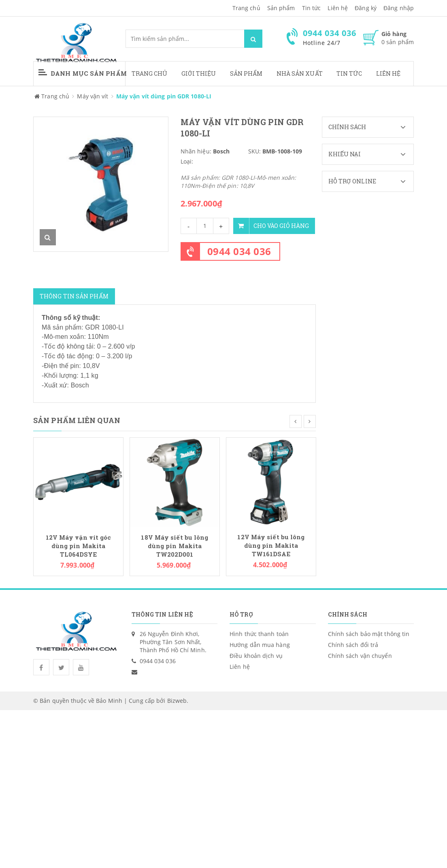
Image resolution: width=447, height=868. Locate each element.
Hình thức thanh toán (259, 634)
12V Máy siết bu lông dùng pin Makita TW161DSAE (271, 546)
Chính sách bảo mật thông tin (369, 634)
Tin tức (312, 8)
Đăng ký (366, 8)
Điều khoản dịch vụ (256, 656)
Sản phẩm (246, 73)
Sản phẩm (281, 8)
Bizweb (177, 701)
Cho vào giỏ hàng (271, 226)
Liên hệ (338, 8)
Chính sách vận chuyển (360, 656)
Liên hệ (388, 73)
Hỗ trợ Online (371, 181)
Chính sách (371, 127)
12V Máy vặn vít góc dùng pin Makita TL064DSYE (79, 546)
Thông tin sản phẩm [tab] (74, 296)
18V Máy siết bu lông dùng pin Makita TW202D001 (175, 546)
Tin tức (349, 73)
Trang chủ (150, 73)
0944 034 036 (239, 251)
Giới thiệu (199, 73)
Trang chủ (246, 8)
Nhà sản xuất (300, 73)
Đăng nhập (399, 8)
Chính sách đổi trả (353, 645)
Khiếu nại (371, 154)
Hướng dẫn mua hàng (260, 645)
